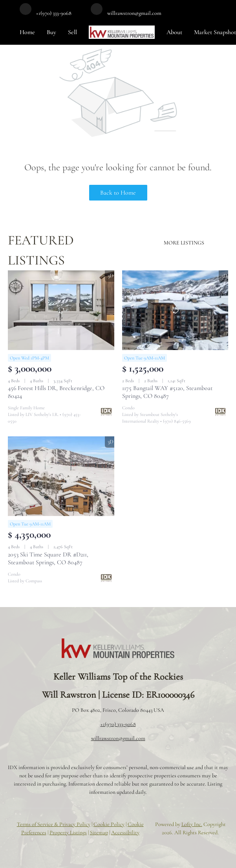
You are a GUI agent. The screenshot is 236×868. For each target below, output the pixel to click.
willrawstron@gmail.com (118, 738)
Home (27, 32)
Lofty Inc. (192, 824)
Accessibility (125, 832)
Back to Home (118, 193)
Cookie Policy (109, 824)
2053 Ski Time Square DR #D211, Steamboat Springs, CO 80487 (48, 558)
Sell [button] (72, 32)
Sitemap (99, 832)
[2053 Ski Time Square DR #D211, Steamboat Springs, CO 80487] (61, 476)
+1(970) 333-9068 (118, 724)
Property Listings (68, 832)
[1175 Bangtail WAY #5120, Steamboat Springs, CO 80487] (175, 310)
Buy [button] (51, 32)
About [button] (174, 32)
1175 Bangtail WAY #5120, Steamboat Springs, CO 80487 (167, 392)
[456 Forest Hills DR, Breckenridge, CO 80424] (61, 310)
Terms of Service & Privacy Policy (54, 824)
